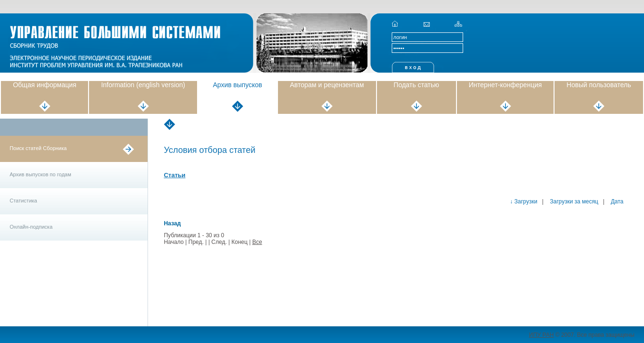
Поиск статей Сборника (38, 148)
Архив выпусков (238, 85)
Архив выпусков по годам (40, 174)
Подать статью (416, 85)
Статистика (23, 201)
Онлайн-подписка (31, 227)
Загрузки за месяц (573, 202)
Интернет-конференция (505, 85)
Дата (616, 202)
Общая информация (45, 85)
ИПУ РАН (541, 335)
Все (257, 242)
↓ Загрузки (524, 202)
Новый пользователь (599, 85)
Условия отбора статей (209, 150)
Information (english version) (143, 85)
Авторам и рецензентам (327, 85)
